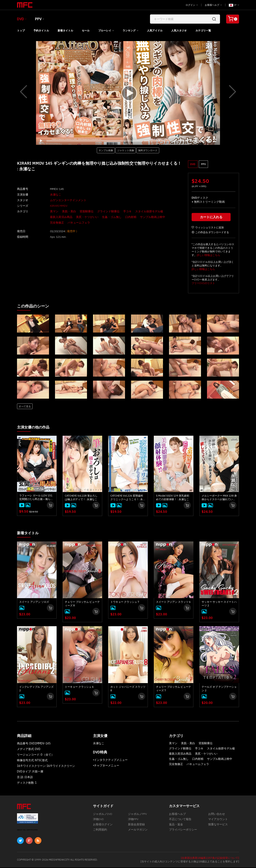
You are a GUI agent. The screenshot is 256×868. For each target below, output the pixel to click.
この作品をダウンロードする (210, 233)
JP (234, 5)
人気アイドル (155, 31)
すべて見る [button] (25, 407)
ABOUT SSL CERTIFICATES (27, 830)
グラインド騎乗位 (100, 211)
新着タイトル (65, 31)
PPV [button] (203, 164)
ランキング (129, 31)
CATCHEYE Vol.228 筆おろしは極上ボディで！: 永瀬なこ (81, 498)
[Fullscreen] (215, 141)
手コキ (119, 211)
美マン (46, 211)
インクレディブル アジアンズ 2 (36, 689)
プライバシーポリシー (183, 833)
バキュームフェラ (53, 223)
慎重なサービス (218, 827)
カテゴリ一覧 (203, 31)
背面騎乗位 (78, 211)
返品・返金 (176, 827)
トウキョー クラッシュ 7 (125, 602)
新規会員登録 (136, 827)
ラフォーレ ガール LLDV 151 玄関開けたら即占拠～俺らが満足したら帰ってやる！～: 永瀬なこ (37, 498)
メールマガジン (138, 833)
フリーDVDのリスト (203, 284)
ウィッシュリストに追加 (208, 228)
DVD (20, 19)
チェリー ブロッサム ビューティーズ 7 (173, 689)
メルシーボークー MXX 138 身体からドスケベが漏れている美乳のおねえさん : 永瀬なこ (219, 498)
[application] (128, 93)
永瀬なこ (47, 195)
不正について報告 (180, 821)
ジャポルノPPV (137, 815)
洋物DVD (98, 821)
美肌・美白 (61, 211)
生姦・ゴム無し (104, 217)
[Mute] (208, 141)
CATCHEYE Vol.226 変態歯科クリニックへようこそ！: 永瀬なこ (128, 498)
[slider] (117, 141)
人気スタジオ (179, 31)
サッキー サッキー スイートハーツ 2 (219, 604)
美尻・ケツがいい (79, 217)
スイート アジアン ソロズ (34, 602)
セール (86, 31)
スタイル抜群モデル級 (141, 211)
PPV (38, 19)
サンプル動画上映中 (144, 217)
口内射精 (123, 217)
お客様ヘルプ (213, 5)
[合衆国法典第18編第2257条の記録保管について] (210, 858)
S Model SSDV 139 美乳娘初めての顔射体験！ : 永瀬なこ (173, 498)
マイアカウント (218, 821)
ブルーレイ (105, 31)
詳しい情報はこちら (208, 256)
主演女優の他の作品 (35, 428)
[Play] (128, 93)
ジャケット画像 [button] (126, 150)
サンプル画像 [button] (106, 150)
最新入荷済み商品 (53, 217)
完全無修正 (168, 217)
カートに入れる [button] (212, 218)
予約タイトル (41, 31)
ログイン (192, 5)
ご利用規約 (100, 833)
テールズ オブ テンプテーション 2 (219, 689)
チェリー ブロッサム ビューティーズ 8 (82, 604)
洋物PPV (133, 821)
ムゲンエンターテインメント (60, 200)
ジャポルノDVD (103, 815)
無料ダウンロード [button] (148, 150)
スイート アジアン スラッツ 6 (173, 602)
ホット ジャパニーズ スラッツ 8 (128, 689)
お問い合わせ (217, 815)
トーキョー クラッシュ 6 (79, 687)
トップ (21, 31)
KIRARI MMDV (50, 206)
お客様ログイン (103, 827)
